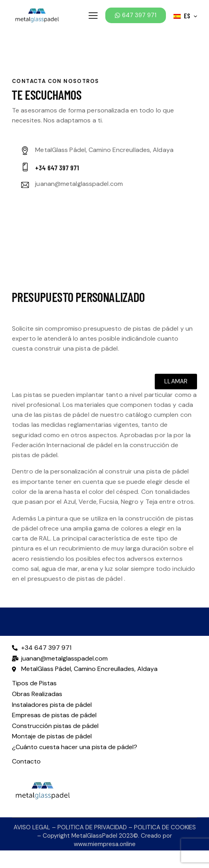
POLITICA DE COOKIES (165, 827)
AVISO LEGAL (32, 827)
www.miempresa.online (105, 844)
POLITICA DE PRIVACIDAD (92, 827)
